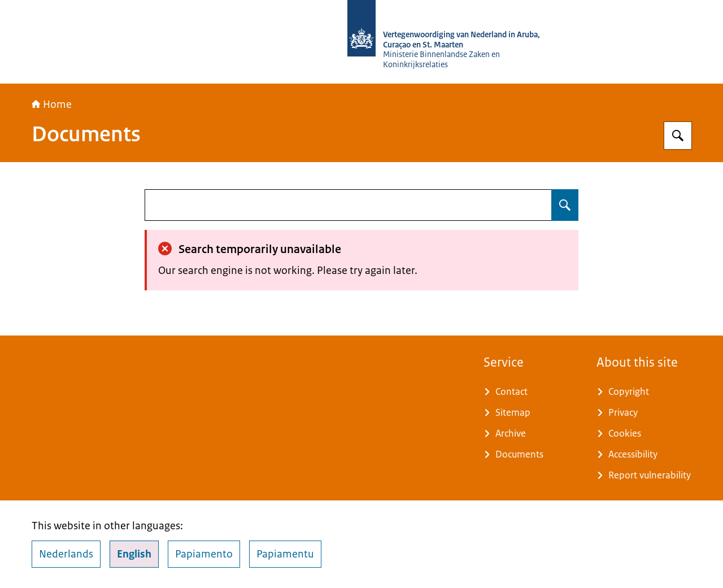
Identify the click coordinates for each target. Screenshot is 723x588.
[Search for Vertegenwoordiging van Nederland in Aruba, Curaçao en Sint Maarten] (678, 136)
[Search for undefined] (565, 205)
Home (52, 104)
